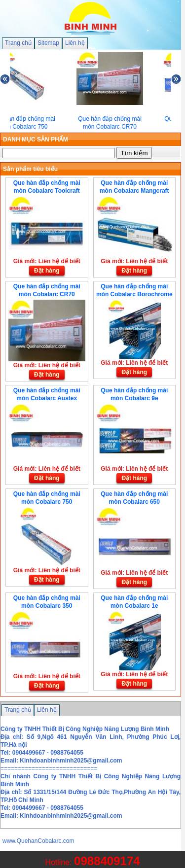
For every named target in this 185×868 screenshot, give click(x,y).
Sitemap (48, 43)
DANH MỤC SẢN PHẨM (36, 139)
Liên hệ (75, 43)
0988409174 (107, 861)
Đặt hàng (47, 271)
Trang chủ (18, 43)
